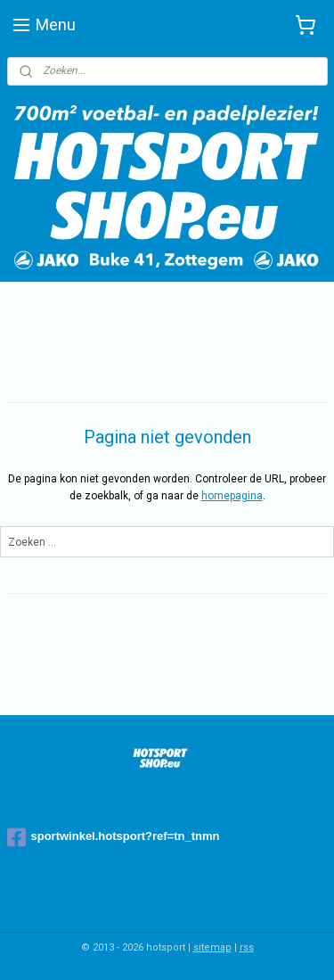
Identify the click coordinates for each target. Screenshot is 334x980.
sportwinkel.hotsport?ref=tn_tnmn (114, 837)
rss (247, 947)
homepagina (232, 497)
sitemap (212, 947)
